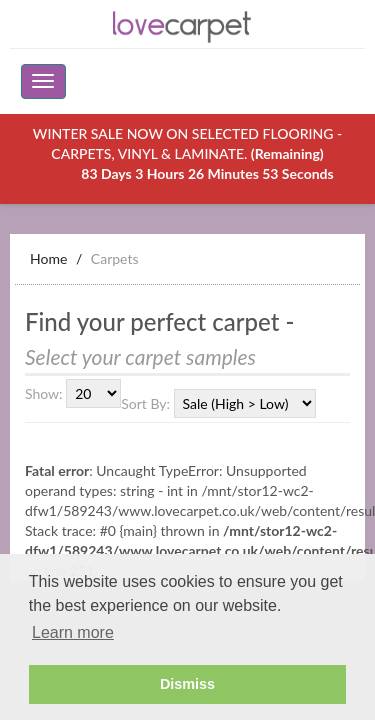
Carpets (115, 258)
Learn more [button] (73, 632)
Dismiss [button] (187, 684)
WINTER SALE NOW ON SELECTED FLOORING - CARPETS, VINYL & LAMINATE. (187, 154)
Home (48, 258)
